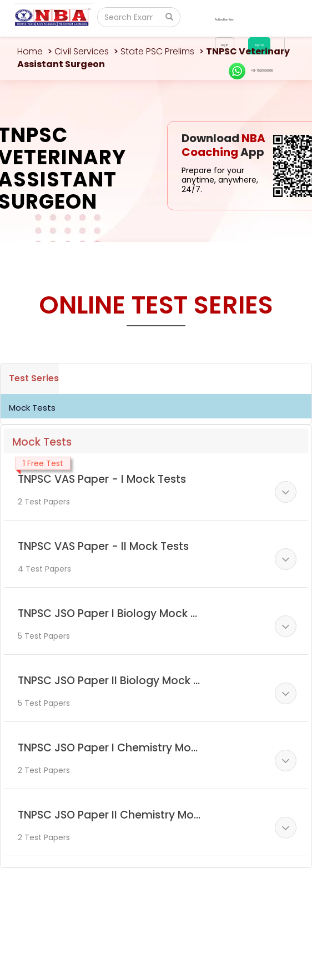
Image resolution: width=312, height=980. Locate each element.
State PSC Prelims (157, 51)
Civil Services (82, 51)
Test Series (34, 378)
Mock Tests (32, 408)
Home (30, 51)
